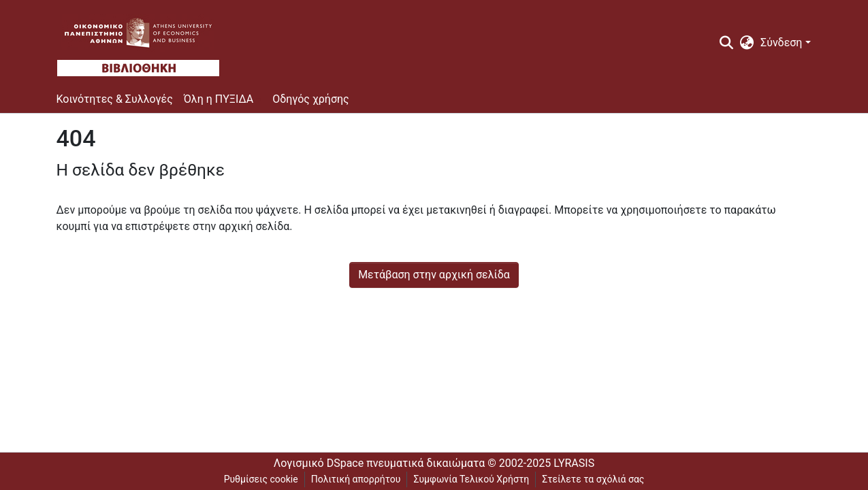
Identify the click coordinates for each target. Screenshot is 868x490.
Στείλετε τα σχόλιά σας (593, 479)
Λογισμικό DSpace (319, 463)
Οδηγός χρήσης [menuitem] (311, 99)
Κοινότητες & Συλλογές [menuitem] (115, 99)
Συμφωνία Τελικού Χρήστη (471, 479)
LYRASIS (574, 463)
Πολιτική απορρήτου (356, 479)
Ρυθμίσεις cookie (261, 479)
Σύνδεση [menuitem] (781, 43)
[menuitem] (747, 43)
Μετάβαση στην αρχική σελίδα (434, 275)
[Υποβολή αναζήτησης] (726, 43)
